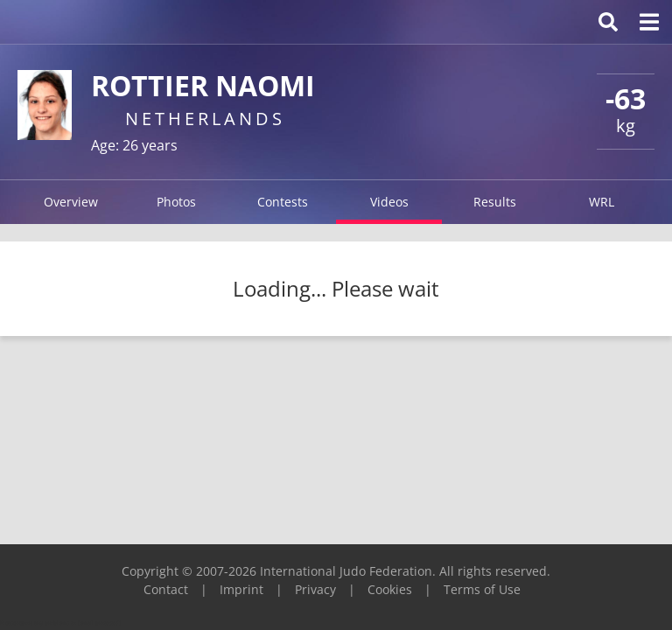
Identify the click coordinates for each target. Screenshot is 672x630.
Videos (389, 202)
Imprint (241, 589)
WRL (602, 202)
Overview (71, 202)
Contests (283, 202)
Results (495, 202)
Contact (166, 589)
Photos (176, 202)
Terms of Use (482, 589)
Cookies (390, 589)
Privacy (315, 589)
